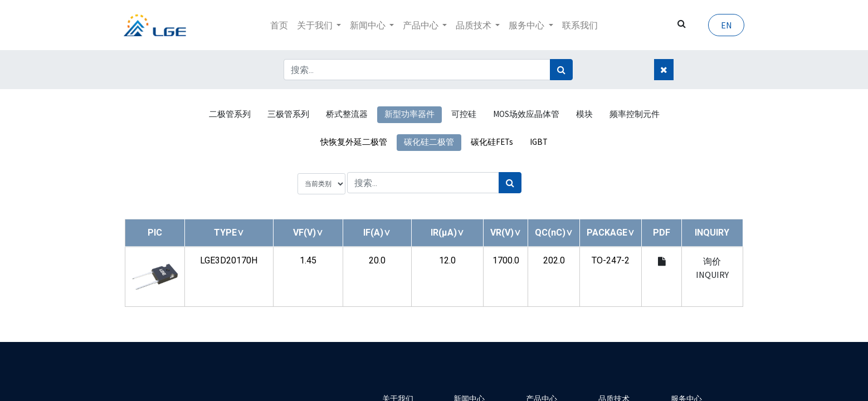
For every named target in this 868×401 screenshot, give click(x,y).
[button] (229, 233)
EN (725, 25)
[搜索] (561, 70)
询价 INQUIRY (712, 268)
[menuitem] (279, 25)
